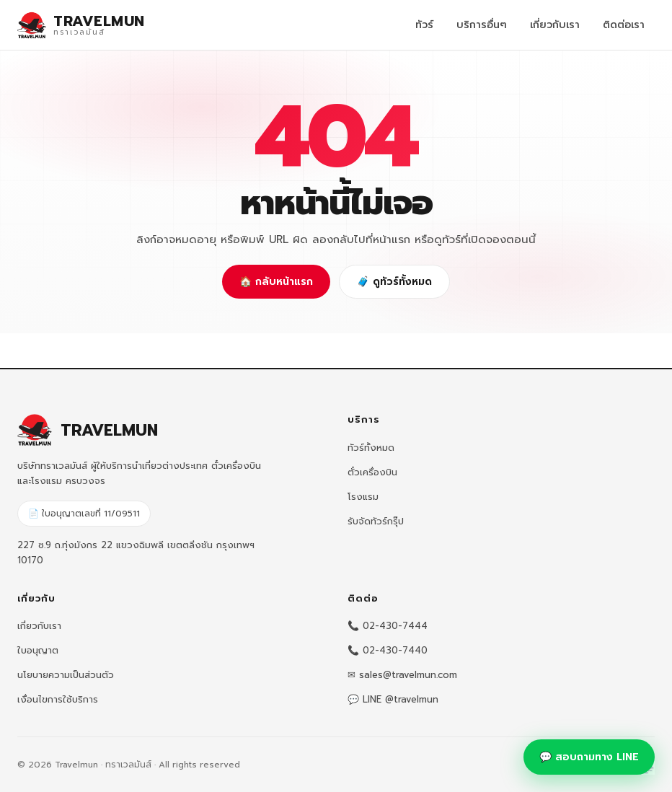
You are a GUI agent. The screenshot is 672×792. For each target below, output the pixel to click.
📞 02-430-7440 (388, 650)
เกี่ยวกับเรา (555, 25)
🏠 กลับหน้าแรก (276, 282)
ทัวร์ (424, 25)
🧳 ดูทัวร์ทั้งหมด (394, 282)
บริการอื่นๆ (482, 25)
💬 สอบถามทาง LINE (589, 757)
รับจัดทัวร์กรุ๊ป (376, 521)
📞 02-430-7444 (388, 626)
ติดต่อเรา (624, 25)
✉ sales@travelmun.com (402, 675)
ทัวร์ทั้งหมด (371, 448)
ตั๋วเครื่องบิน (372, 472)
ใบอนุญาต (38, 650)
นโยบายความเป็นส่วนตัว (66, 675)
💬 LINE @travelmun (393, 699)
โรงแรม (363, 497)
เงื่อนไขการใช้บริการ (58, 699)
